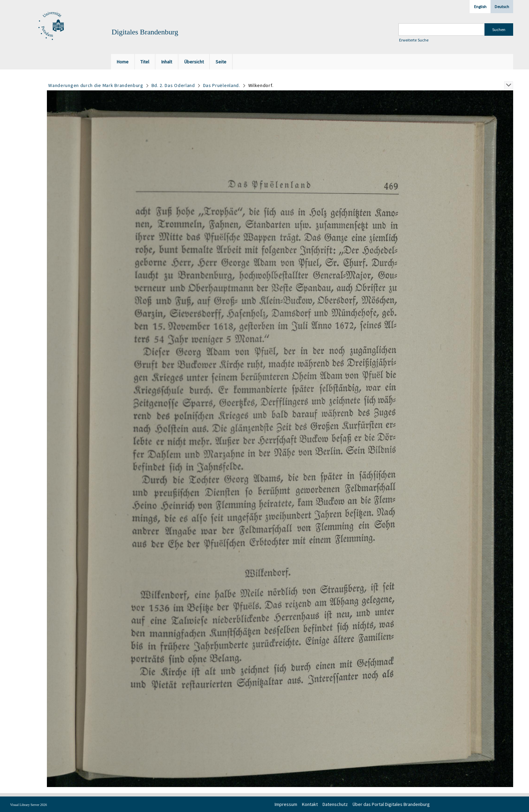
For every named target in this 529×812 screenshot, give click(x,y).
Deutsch (502, 7)
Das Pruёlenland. (222, 85)
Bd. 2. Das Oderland (173, 85)
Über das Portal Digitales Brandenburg (391, 804)
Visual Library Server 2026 (29, 805)
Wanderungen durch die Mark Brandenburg (96, 85)
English (480, 7)
